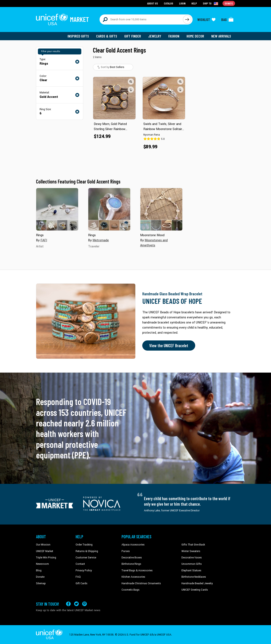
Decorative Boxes (132, 558)
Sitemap (41, 583)
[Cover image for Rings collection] (57, 209)
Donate (40, 577)
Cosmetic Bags (131, 590)
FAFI (44, 240)
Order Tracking (84, 545)
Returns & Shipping (87, 551)
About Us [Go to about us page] (153, 3)
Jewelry (155, 36)
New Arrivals (221, 36)
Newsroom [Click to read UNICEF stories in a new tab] (42, 564)
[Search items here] (141, 19)
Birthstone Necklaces (194, 577)
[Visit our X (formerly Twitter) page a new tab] (76, 604)
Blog (39, 570)
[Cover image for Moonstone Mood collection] (161, 209)
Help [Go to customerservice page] (194, 3)
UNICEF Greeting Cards (195, 590)
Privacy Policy (84, 570)
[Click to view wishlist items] (206, 19)
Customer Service (86, 558)
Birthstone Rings (131, 564)
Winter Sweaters (191, 551)
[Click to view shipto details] (211, 3)
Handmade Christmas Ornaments (141, 583)
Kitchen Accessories (133, 577)
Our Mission (43, 545)
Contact (80, 564)
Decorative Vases (192, 558)
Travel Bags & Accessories (137, 570)
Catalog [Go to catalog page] (169, 3)
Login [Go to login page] (182, 3)
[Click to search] (187, 19)
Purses (126, 551)
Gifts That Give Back (193, 545)
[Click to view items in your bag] (227, 19)
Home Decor (195, 36)
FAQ (78, 577)
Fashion (174, 36)
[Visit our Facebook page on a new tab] (68, 604)
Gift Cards (82, 583)
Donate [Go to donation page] (229, 3)
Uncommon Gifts (192, 564)
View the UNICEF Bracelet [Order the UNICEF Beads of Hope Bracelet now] (169, 346)
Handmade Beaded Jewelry (197, 583)
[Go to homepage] (62, 19)
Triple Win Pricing (46, 558)
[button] (131, 82)
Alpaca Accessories (133, 545)
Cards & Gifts (107, 36)
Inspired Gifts (78, 36)
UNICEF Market (45, 551)
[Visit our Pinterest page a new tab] (84, 604)
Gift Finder (133, 36)
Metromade (101, 240)
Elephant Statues (191, 570)
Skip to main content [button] (135, 0)
